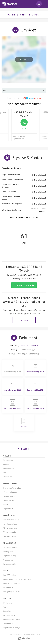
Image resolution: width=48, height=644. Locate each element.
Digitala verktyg (9, 496)
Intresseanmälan (10, 564)
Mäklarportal (8, 587)
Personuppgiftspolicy (12, 619)
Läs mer (24, 320)
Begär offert (8, 509)
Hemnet (6, 464)
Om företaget (9, 603)
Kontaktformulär (24, 285)
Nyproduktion (9, 560)
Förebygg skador (10, 532)
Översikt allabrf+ (10, 460)
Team (5, 607)
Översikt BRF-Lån (10, 547)
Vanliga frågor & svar (11, 592)
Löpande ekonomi (10, 492)
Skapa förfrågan (9, 536)
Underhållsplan (9, 500)
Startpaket (7, 477)
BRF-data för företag (11, 583)
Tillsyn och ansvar (10, 528)
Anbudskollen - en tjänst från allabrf (17, 579)
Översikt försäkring (11, 520)
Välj (5, 91)
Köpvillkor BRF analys (12, 628)
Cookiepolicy (8, 623)
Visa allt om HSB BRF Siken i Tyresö (24, 15)
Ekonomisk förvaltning (12, 488)
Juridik (6, 504)
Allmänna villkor (9, 615)
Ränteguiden (8, 552)
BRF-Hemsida (8, 468)
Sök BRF (24, 449)
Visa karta (24, 59)
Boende (25, 345)
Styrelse (34, 345)
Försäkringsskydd (10, 524)
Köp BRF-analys (9, 575)
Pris (5, 473)
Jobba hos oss (9, 611)
